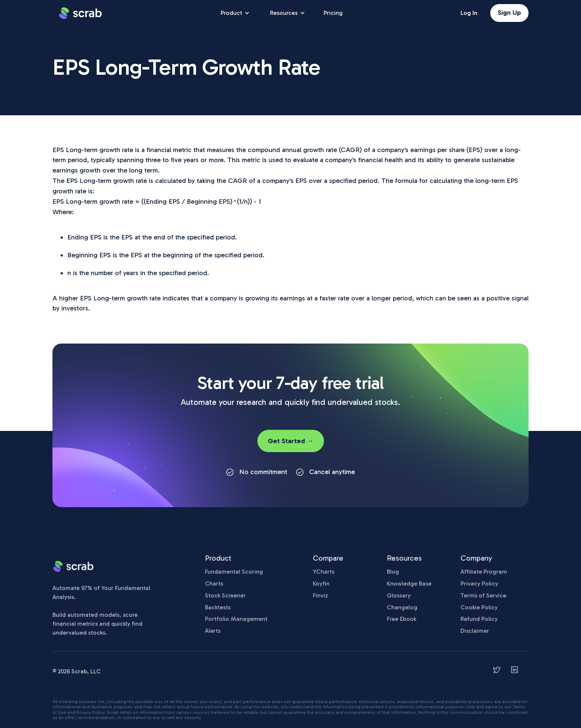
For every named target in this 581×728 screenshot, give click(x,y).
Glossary (399, 599)
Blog (393, 576)
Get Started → (291, 441)
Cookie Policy (479, 611)
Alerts (213, 635)
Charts (214, 587)
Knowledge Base (409, 587)
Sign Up (509, 13)
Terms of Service (483, 599)
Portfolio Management (236, 623)
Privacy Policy (479, 587)
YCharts (324, 576)
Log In (469, 13)
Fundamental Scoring (234, 576)
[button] (234, 13)
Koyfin (321, 587)
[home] (80, 13)
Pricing (333, 13)
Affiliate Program (484, 576)
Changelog (402, 611)
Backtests (218, 611)
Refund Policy (479, 623)
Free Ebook (402, 623)
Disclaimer (475, 635)
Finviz (320, 599)
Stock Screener (225, 599)
